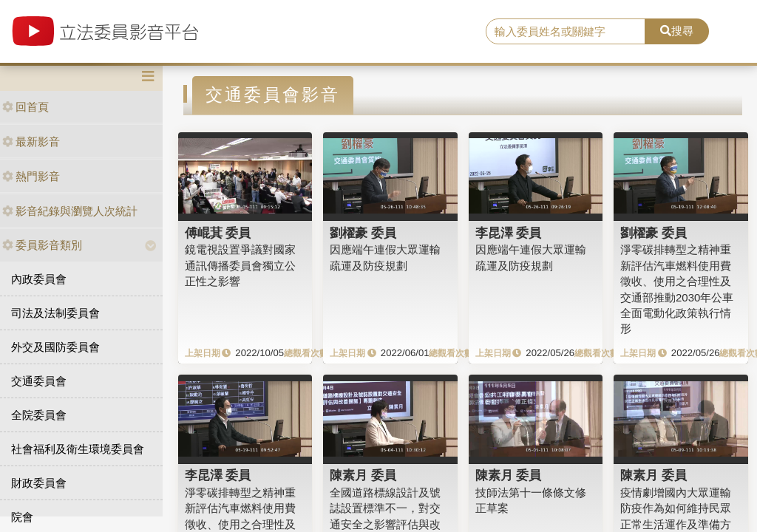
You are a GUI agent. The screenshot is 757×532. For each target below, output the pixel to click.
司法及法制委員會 (55, 313)
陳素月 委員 (363, 475)
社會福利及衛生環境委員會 (78, 449)
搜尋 (677, 31)
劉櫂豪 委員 (363, 233)
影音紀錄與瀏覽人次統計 (70, 211)
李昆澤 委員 (509, 233)
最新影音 (31, 141)
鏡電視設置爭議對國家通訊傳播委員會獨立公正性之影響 (240, 265)
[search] (566, 32)
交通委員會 (39, 381)
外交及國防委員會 (55, 347)
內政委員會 (39, 279)
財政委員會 (39, 483)
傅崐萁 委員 (218, 233)
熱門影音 (31, 176)
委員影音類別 (42, 245)
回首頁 (26, 107)
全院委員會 (39, 415)
